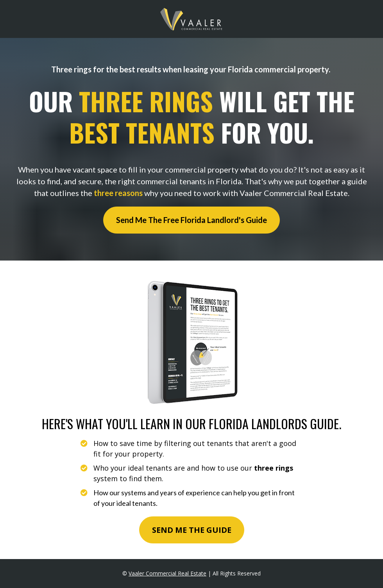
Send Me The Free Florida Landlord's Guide (191, 220)
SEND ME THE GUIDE (192, 530)
